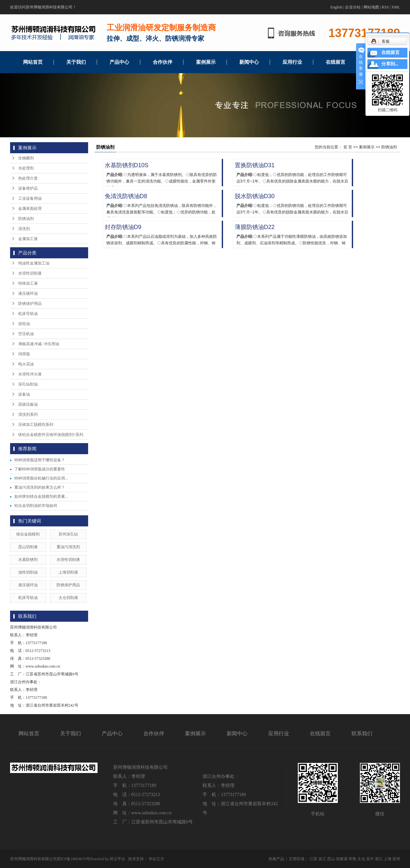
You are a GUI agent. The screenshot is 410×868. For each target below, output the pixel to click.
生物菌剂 (26, 158)
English (336, 7)
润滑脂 (24, 354)
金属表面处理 (30, 209)
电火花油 (26, 364)
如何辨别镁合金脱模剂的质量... (41, 496)
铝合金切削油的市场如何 (36, 506)
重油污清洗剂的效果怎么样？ (40, 487)
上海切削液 (68, 572)
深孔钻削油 (28, 384)
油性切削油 (28, 572)
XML (396, 7)
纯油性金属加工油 (34, 263)
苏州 (396, 859)
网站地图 (371, 7)
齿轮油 (24, 324)
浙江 (379, 859)
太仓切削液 (68, 598)
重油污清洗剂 (68, 547)
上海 (388, 859)
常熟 (352, 859)
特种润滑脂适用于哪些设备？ (40, 460)
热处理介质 (28, 178)
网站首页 (33, 62)
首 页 (348, 147)
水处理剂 (26, 168)
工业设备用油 (30, 198)
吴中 (370, 859)
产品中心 (119, 62)
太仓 (361, 859)
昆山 (331, 859)
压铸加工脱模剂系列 (36, 425)
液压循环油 (28, 293)
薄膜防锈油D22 (255, 227)
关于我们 (76, 62)
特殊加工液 (28, 283)
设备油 (24, 394)
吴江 (322, 859)
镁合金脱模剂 (28, 534)
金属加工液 (28, 239)
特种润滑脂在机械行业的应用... (41, 478)
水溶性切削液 (30, 273)
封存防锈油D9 (123, 227)
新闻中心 (249, 62)
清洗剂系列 (28, 414)
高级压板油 (28, 404)
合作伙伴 (163, 62)
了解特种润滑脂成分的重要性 (40, 469)
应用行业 (292, 62)
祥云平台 (117, 859)
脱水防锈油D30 (255, 196)
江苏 (313, 859)
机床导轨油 (28, 314)
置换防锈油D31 (255, 165)
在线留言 (336, 62)
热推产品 (276, 859)
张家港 (342, 859)
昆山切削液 (28, 547)
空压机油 (26, 334)
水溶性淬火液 (30, 374)
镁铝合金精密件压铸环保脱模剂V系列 (51, 435)
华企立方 (156, 859)
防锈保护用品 (30, 304)
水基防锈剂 (28, 560)
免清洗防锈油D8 (126, 196)
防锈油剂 (26, 219)
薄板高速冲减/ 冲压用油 (39, 344)
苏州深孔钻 (68, 534)
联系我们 (362, 733)
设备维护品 (28, 188)
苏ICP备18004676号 (74, 859)
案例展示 (206, 62)
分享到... (390, 64)
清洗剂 (24, 229)
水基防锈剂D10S (127, 165)
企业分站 (353, 7)
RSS (385, 7)
